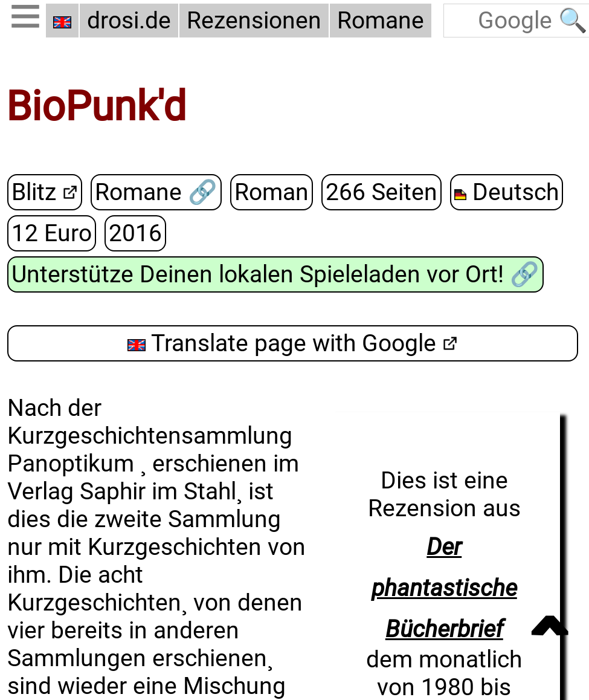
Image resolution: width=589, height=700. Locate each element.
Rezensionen (254, 21)
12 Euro (52, 233)
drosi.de (129, 21)
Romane (381, 21)
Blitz (34, 192)
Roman (271, 192)
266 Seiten (381, 192)
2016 (135, 233)
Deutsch (506, 192)
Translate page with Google (282, 342)
